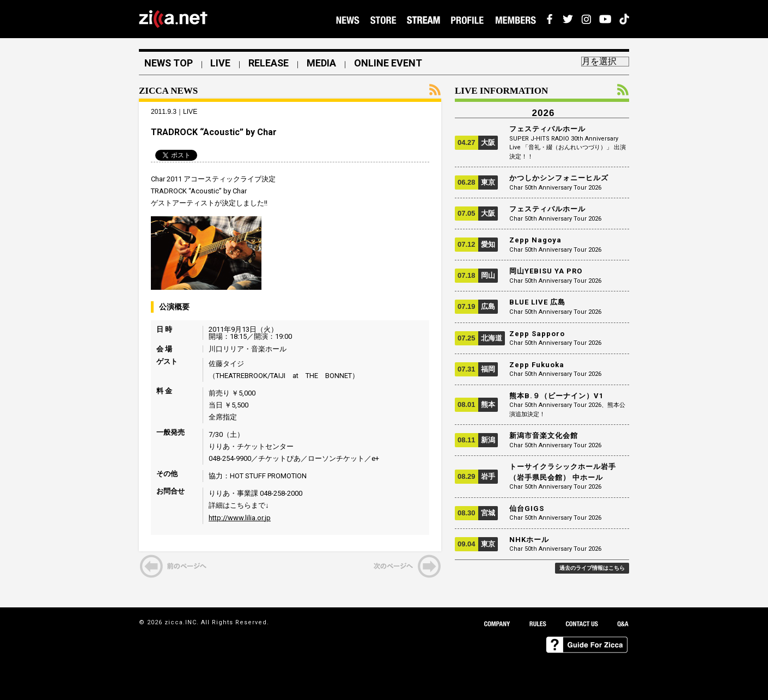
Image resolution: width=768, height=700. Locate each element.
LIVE (221, 63)
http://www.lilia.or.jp (240, 518)
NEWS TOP (169, 63)
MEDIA (323, 63)
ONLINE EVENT (390, 63)
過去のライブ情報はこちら (592, 568)
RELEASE (270, 63)
